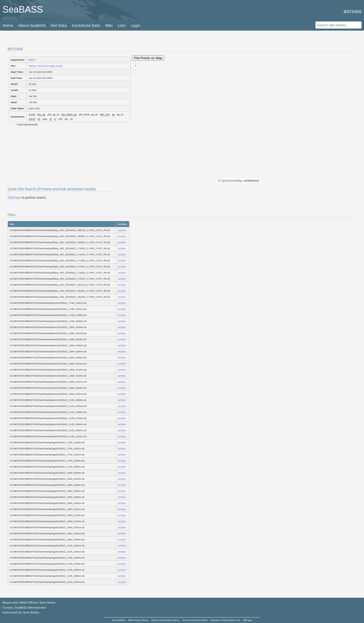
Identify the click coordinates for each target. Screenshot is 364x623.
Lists (122, 26)
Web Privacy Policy (138, 620)
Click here (14, 198)
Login (135, 26)
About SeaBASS (32, 26)
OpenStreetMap (232, 181)
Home (8, 26)
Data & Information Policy (165, 620)
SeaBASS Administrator (31, 608)
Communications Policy (195, 620)
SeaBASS (23, 9)
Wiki (109, 26)
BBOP (32, 60)
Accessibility (119, 620)
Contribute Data (86, 26)
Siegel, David (55, 66)
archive (122, 230)
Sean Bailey (31, 613)
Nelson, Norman (37, 66)
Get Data (59, 26)
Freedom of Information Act (225, 620)
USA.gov (247, 620)
